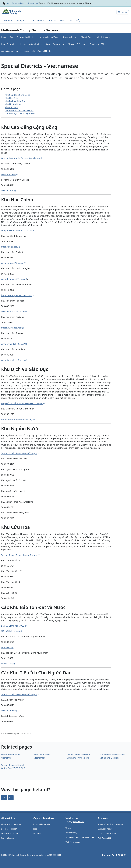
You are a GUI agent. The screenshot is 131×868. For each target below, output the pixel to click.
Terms (68, 828)
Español (124, 12)
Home (4, 37)
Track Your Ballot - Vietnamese (43, 756)
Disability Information (107, 833)
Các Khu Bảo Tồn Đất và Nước (19, 110)
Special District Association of (21, 453)
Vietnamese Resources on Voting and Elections (112, 756)
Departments (38, 21)
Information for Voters (49, 37)
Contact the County (9, 833)
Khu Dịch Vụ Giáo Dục (15, 101)
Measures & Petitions (77, 44)
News (63, 21)
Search (73, 21)
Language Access (105, 829)
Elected (53, 21)
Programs (22, 21)
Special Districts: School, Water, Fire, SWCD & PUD (13, 767)
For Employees (7, 838)
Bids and (43, 824)
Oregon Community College (22, 158)
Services (8, 21)
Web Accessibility (105, 838)
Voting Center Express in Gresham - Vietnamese (79, 756)
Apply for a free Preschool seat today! (23, 3)
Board (9, 829)
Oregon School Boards (19, 231)
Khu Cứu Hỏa (11, 107)
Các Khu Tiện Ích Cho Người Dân (21, 113)
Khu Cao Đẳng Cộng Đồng (17, 95)
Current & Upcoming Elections (23, 37)
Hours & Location (9, 44)
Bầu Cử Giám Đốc (14, 626)
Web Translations (73, 842)
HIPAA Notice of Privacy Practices (80, 837)
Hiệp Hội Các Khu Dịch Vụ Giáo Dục (23, 403)
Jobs (35, 829)
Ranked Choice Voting (55, 44)
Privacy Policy (71, 833)
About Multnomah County (12, 824)
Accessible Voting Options (31, 44)
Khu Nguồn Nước (13, 104)
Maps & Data (87, 37)
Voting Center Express (11, 51)
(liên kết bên (12, 631)
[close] (127, 3)
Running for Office (98, 44)
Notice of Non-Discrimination (110, 824)
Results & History (70, 37)
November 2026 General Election (38, 51)
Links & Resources (104, 37)
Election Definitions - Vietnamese (11, 756)
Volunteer (38, 833)
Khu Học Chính (12, 98)
